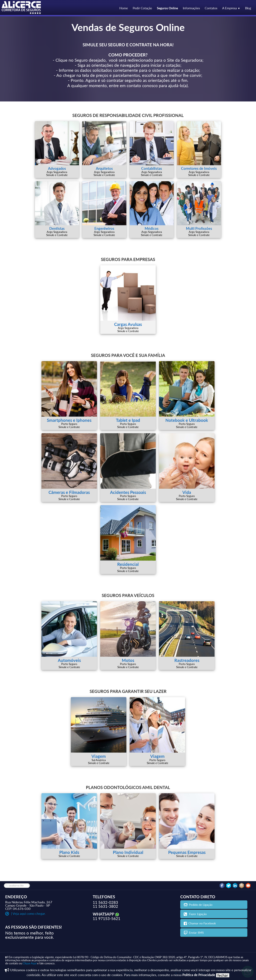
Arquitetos (104, 168)
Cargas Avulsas (128, 324)
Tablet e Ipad (128, 420)
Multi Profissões (199, 228)
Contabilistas (152, 168)
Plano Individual (128, 852)
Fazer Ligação (195, 914)
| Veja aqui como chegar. (25, 913)
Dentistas (57, 228)
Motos (128, 660)
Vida (187, 492)
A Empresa (231, 8)
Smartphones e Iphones (69, 420)
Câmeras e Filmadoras (69, 492)
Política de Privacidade (199, 975)
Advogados (57, 168)
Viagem (99, 756)
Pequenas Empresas (187, 852)
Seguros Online (167, 8)
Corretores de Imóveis (199, 168)
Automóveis (69, 660)
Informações (191, 8)
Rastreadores (187, 660)
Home (124, 8)
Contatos (211, 8)
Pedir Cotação (142, 8)
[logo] (22, 8)
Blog (248, 8)
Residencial (128, 564)
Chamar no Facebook (200, 923)
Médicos (152, 228)
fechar (223, 975)
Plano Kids (69, 852)
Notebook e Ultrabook (187, 420)
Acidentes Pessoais (128, 492)
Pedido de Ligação (198, 905)
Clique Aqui (30, 963)
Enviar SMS (194, 933)
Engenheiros (104, 228)
